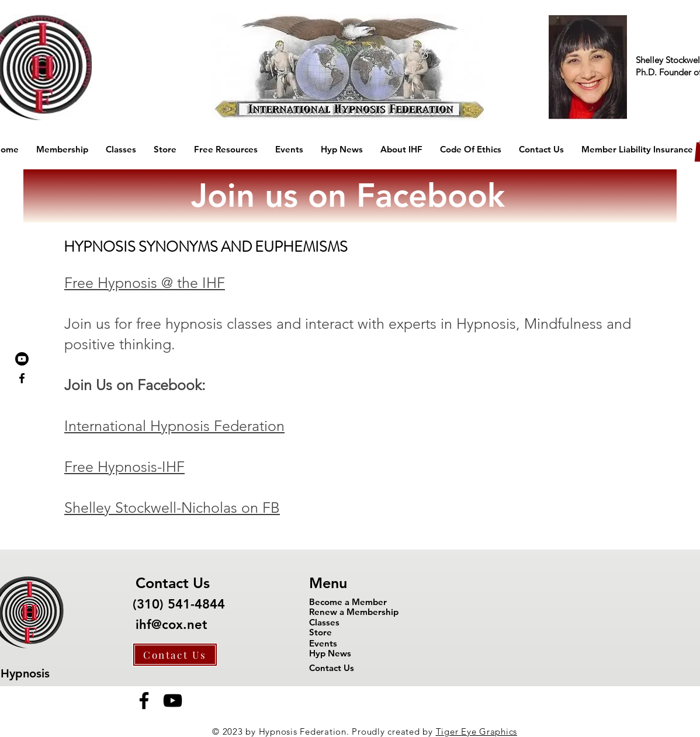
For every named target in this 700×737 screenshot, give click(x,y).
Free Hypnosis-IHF (124, 467)
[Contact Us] (175, 655)
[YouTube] (173, 701)
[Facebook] (144, 701)
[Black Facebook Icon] (22, 378)
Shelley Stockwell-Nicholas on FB (172, 507)
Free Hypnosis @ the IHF (145, 283)
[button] (62, 150)
